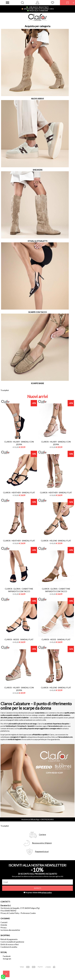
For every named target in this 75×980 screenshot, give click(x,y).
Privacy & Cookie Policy (10, 913)
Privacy (4, 928)
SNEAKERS (38, 170)
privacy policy (47, 892)
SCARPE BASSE (37, 383)
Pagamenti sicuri (42, 852)
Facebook (7, 956)
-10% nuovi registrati (37, 7)
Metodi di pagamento (9, 939)
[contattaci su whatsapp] (3, 977)
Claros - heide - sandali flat (19, 639)
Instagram (7, 959)
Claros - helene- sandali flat (56, 541)
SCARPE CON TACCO (38, 312)
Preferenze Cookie (28, 913)
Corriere (42, 835)
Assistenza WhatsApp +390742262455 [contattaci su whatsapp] (37, 819)
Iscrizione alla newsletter (10, 930)
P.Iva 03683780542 (8, 911)
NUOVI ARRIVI (37, 99)
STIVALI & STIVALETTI (38, 241)
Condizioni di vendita (9, 947)
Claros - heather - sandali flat (19, 493)
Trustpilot (5, 390)
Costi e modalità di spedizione (12, 942)
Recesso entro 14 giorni (42, 843)
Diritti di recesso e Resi (10, 944)
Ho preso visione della (39, 892)
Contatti (4, 922)
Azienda (4, 925)
